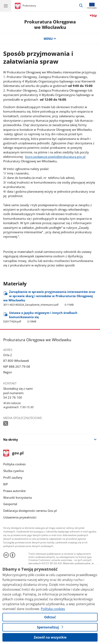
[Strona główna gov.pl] (18, 6)
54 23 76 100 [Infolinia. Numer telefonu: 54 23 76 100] (13, 397)
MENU (50, 39)
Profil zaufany (13, 477)
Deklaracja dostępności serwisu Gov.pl (30, 511)
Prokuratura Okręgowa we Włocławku (50, 24)
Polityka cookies (14, 464)
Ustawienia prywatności (20, 517)
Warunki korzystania (17, 497)
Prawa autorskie (14, 491)
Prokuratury (29, 6)
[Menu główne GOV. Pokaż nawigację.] (6, 6)
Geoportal (10, 504)
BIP (6, 484)
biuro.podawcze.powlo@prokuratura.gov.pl (55, 157)
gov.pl (13, 453)
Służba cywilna (13, 471)
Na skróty (11, 439)
